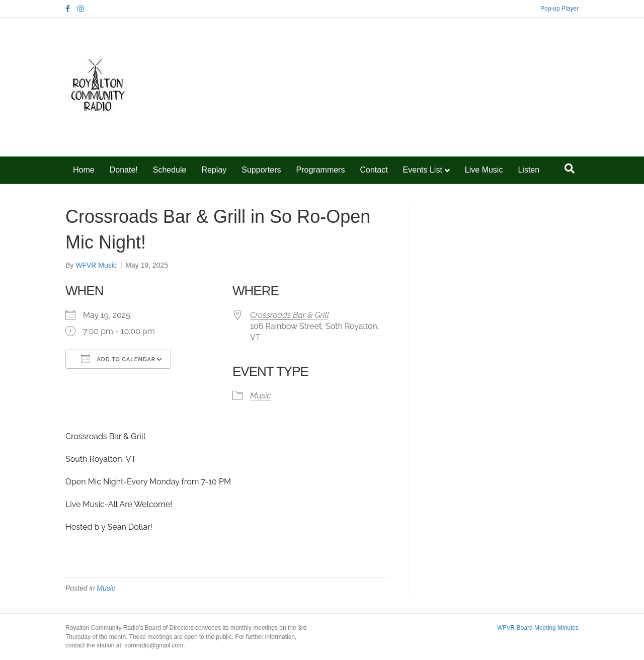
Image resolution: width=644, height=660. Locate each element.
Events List (423, 170)
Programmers (321, 170)
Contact (374, 170)
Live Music (484, 170)
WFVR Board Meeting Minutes (538, 628)
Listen (529, 170)
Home (84, 170)
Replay (214, 170)
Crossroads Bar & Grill (290, 315)
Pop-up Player (559, 9)
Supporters (261, 170)
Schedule (170, 170)
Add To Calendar (118, 359)
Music (261, 396)
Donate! (124, 170)
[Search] (570, 169)
